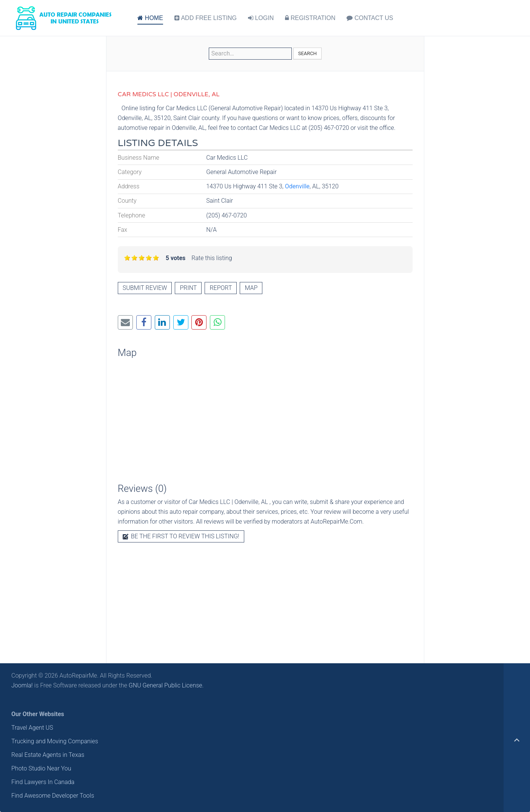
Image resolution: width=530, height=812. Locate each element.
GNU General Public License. (166, 685)
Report (221, 288)
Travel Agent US (32, 728)
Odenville (297, 186)
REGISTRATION (310, 18)
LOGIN (261, 18)
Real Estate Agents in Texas (48, 755)
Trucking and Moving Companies (55, 741)
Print (188, 288)
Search (307, 53)
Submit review (145, 288)
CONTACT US (370, 18)
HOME (150, 18)
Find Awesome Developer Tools (53, 796)
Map (251, 288)
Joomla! (22, 685)
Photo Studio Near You (41, 768)
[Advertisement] (265, 599)
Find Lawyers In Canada (43, 782)
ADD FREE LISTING (206, 18)
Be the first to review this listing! (181, 536)
